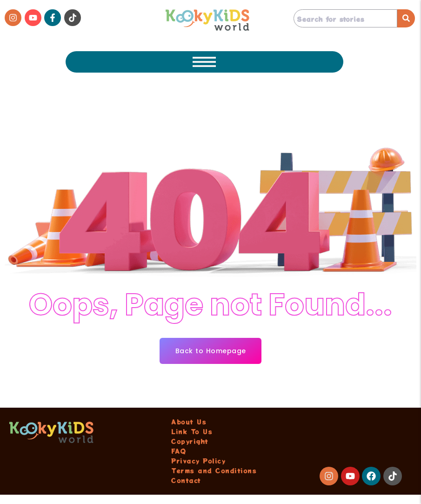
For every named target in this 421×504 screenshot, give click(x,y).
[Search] (345, 18)
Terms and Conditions (214, 470)
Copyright (190, 441)
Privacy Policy (198, 461)
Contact (186, 480)
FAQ (179, 451)
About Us (189, 422)
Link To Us (192, 431)
